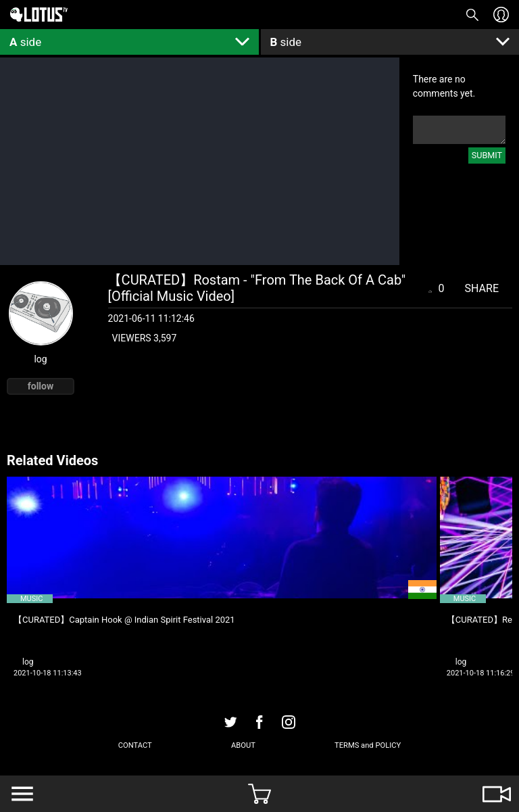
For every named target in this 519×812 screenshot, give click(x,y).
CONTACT (135, 745)
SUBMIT (487, 155)
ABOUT (243, 745)
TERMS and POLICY (368, 745)
